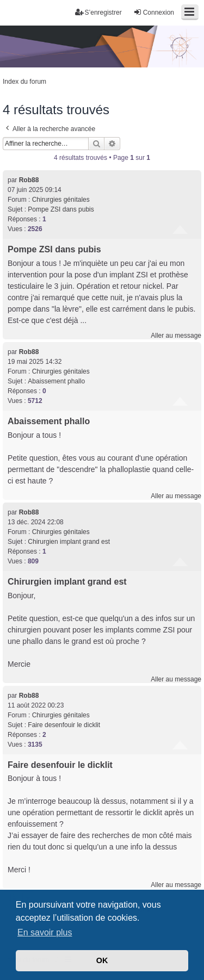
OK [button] (102, 960)
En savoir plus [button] (45, 932)
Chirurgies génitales (61, 200)
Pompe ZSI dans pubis (61, 209)
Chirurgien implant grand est (69, 542)
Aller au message (176, 336)
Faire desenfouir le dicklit (64, 725)
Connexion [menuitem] (154, 12)
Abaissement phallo (56, 381)
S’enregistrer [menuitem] (98, 12)
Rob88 (29, 180)
